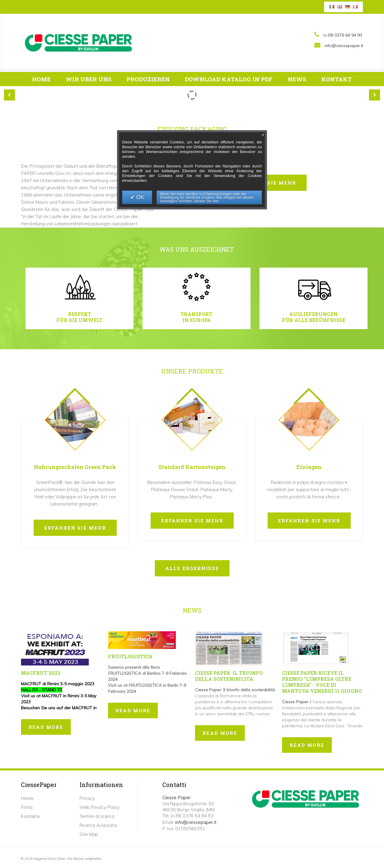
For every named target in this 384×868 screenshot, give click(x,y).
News (297, 79)
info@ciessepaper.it (344, 46)
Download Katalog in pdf (232, 81)
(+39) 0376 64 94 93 (343, 35)
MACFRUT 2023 (41, 673)
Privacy (87, 798)
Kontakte (30, 816)
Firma (27, 807)
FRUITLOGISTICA (130, 656)
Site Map (89, 834)
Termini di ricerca (97, 816)
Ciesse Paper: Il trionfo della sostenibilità (229, 676)
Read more (46, 727)
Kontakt (337, 79)
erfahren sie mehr (75, 528)
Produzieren (152, 81)
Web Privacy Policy (100, 807)
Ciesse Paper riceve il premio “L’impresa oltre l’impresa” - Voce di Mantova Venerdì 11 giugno (322, 682)
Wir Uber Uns (92, 81)
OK (139, 197)
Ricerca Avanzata (98, 825)
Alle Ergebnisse (192, 568)
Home (41, 79)
